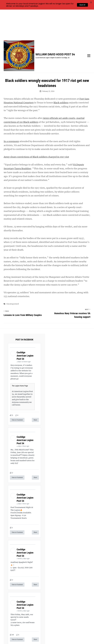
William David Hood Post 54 (55, 25)
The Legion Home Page (20, 357)
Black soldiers (61, 74)
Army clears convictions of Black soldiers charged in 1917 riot (36, 128)
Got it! (82, 5)
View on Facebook (17, 391)
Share (35, 391)
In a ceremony (11, 112)
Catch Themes (55, 638)
